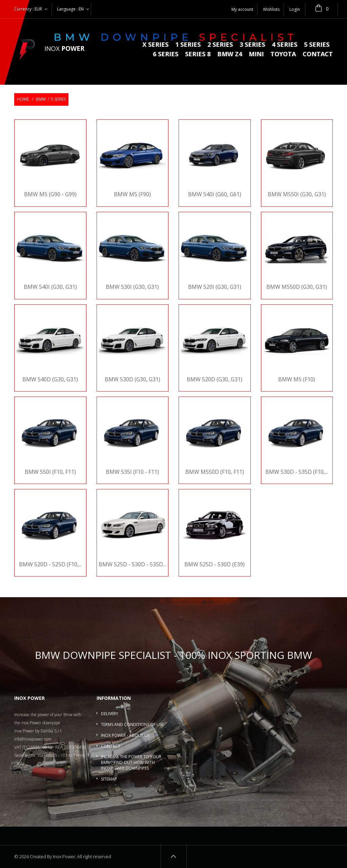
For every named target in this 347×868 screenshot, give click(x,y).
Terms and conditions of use (132, 724)
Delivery (110, 714)
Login (295, 9)
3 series (252, 45)
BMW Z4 (230, 54)
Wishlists (271, 9)
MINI (256, 54)
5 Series (317, 45)
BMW (41, 99)
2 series (220, 45)
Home (23, 99)
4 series (284, 45)
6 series (166, 54)
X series (155, 45)
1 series (188, 45)
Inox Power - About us (125, 735)
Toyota (283, 54)
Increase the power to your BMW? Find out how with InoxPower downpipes (131, 762)
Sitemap (109, 779)
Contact (318, 54)
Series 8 (198, 54)
